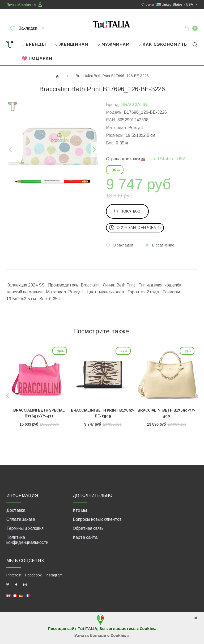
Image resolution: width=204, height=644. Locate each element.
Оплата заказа (21, 519)
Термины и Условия (25, 528)
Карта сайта (85, 537)
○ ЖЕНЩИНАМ (72, 44)
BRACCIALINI (135, 105)
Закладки (27, 28)
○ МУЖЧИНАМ (113, 44)
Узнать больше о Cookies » (102, 635)
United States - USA (163, 159)
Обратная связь (88, 528)
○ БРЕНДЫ (34, 44)
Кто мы (80, 510)
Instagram (54, 575)
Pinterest (14, 575)
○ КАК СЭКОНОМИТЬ (163, 44)
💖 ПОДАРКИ (37, 58)
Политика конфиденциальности (27, 540)
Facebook (33, 575)
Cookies (147, 628)
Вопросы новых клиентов (97, 519)
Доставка (16, 510)
